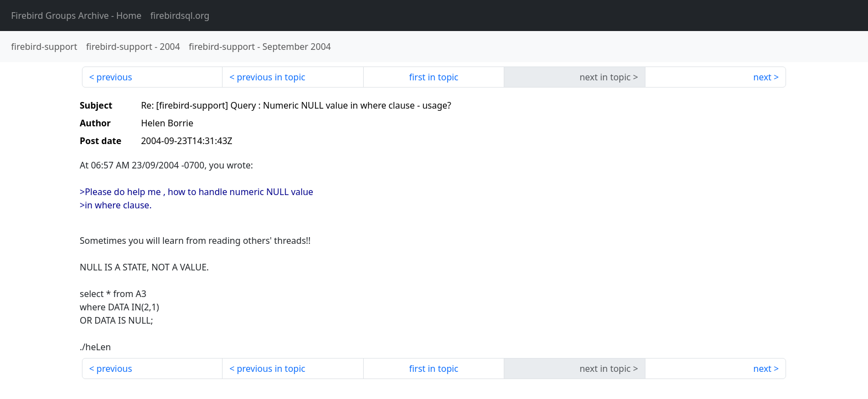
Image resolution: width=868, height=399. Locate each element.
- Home (76, 16)
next (763, 77)
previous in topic (271, 77)
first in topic (434, 77)
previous (114, 77)
